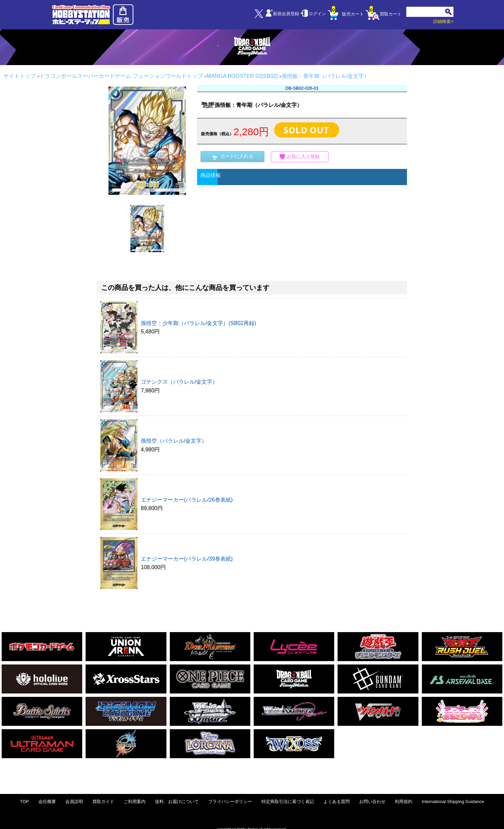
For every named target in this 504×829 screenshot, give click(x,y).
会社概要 (47, 802)
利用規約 (404, 802)
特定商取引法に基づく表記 (288, 802)
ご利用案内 (135, 802)
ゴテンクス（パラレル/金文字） (179, 382)
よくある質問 (337, 802)
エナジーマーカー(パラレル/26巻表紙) (187, 500)
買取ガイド (103, 802)
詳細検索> (443, 21)
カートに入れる (232, 157)
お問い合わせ (372, 802)
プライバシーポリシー (230, 802)
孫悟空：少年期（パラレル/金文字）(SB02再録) (198, 323)
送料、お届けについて (177, 802)
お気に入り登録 (300, 157)
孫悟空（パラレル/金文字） (174, 441)
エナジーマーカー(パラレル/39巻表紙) (187, 559)
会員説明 (74, 802)
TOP (24, 802)
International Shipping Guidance (453, 802)
